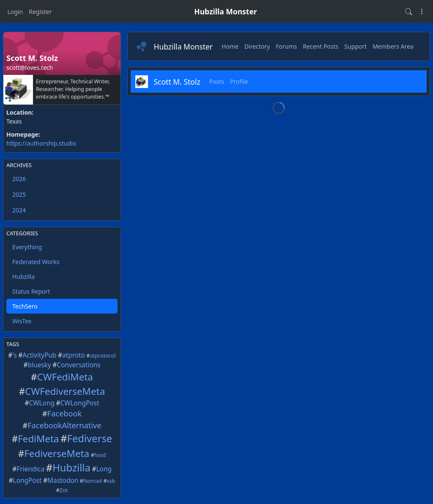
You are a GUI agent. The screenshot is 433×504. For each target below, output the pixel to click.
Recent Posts (321, 46)
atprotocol (103, 356)
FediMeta (38, 439)
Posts (217, 81)
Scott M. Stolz (177, 82)
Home (230, 46)
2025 (19, 194)
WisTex (22, 321)
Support (355, 46)
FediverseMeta (57, 453)
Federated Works (36, 262)
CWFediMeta (65, 377)
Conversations (78, 365)
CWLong (42, 403)
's (14, 355)
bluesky (40, 365)
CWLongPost (80, 403)
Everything (27, 247)
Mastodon (63, 481)
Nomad (93, 481)
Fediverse (90, 438)
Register (40, 12)
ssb (111, 481)
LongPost (27, 481)
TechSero (25, 306)
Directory (257, 46)
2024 (19, 210)
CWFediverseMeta (65, 391)
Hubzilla (23, 277)
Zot (64, 490)
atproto (74, 355)
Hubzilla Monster (225, 11)
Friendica (30, 469)
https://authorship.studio (41, 143)
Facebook (65, 413)
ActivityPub (39, 355)
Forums (286, 46)
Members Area (393, 46)
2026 (19, 179)
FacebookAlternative (64, 425)
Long (104, 469)
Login (15, 12)
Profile (239, 81)
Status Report (31, 291)
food (100, 455)
